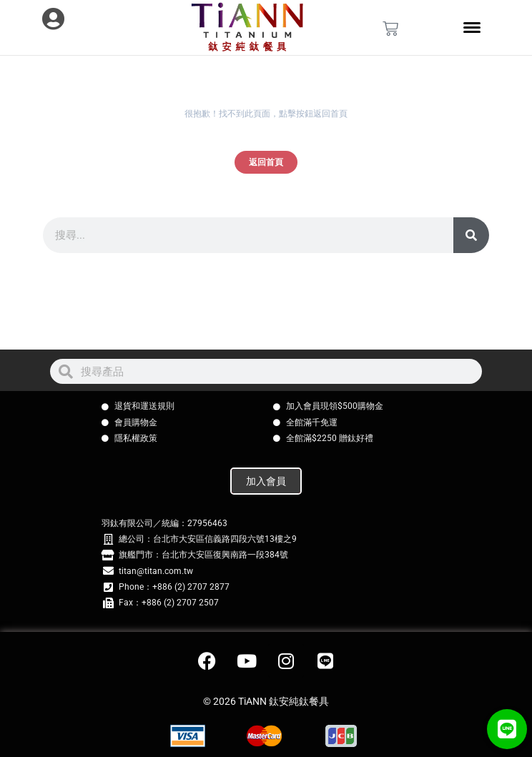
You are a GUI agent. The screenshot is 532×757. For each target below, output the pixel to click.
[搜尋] (471, 235)
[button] (507, 729)
